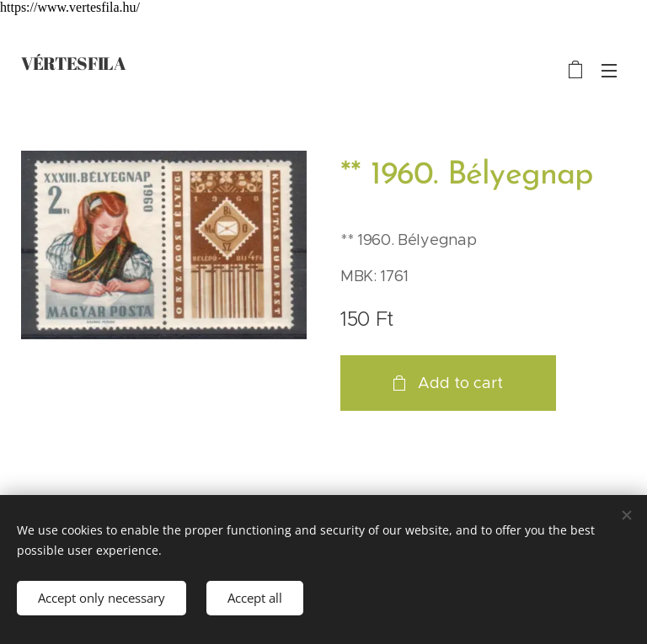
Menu (609, 71)
